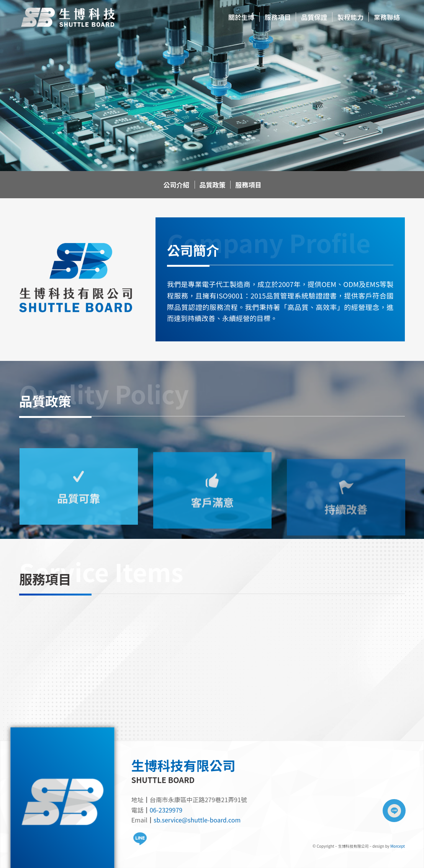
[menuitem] (241, 17)
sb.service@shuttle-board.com (197, 820)
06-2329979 (166, 810)
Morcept (398, 846)
